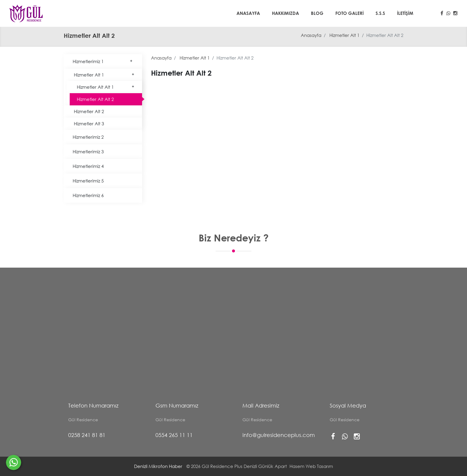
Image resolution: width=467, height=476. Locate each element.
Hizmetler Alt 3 (89, 124)
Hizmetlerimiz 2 (88, 137)
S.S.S (380, 13)
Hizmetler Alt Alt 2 (95, 99)
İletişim (405, 13)
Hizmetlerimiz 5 (88, 181)
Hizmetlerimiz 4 (88, 166)
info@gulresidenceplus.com (279, 435)
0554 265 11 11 (174, 435)
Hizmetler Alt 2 (89, 111)
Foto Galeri (350, 13)
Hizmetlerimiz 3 (88, 152)
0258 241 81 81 (87, 435)
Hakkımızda (285, 13)
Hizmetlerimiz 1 (103, 61)
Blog (317, 13)
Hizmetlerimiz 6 (88, 195)
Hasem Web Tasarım (311, 466)
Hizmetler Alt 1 (344, 35)
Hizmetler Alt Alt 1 (106, 87)
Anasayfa (248, 13)
